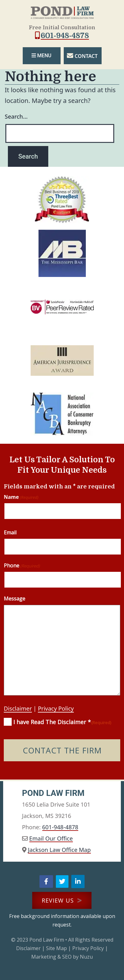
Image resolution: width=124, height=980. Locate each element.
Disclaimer (18, 708)
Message (15, 599)
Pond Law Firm (47, 940)
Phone (22, 566)
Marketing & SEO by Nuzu (62, 957)
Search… (16, 116)
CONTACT (86, 56)
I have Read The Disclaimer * (62, 722)
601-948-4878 (65, 36)
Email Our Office (51, 838)
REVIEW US (62, 900)
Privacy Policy (56, 708)
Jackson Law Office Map (59, 850)
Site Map (56, 948)
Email (10, 532)
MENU (41, 56)
